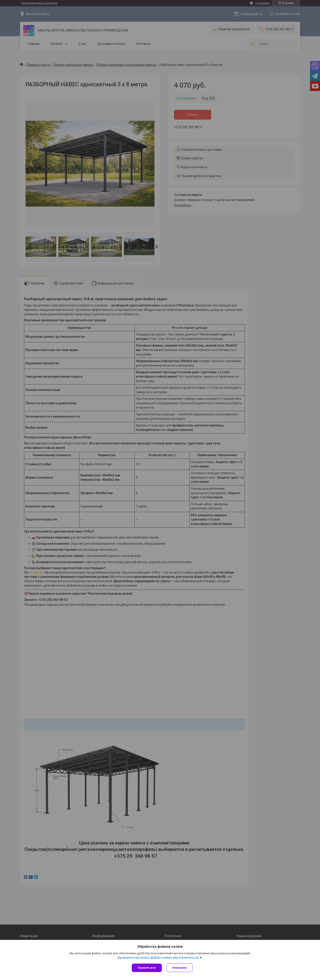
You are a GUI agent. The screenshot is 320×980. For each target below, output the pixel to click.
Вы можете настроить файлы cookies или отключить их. (159, 958)
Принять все (147, 968)
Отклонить (179, 968)
